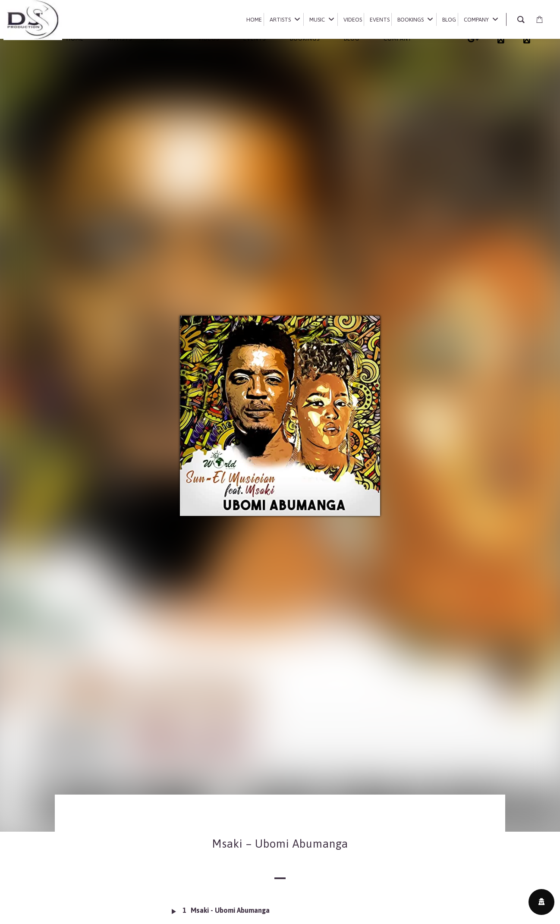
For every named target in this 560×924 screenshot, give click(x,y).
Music (165, 39)
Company (398, 39)
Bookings (305, 39)
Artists (120, 39)
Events (255, 39)
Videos (209, 39)
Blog (352, 39)
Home (75, 39)
